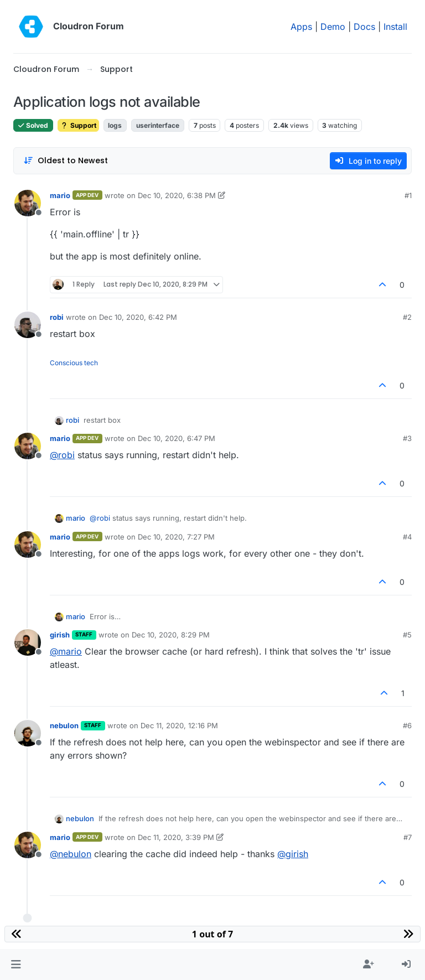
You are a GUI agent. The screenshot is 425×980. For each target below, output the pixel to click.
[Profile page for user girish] (28, 642)
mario (60, 195)
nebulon (64, 725)
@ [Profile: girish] (293, 854)
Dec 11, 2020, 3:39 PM (176, 837)
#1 (408, 195)
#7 (408, 837)
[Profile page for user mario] (28, 203)
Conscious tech (74, 363)
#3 (407, 438)
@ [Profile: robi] (62, 455)
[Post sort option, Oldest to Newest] (66, 161)
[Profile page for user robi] (28, 325)
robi (57, 317)
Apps (301, 27)
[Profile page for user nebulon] (28, 733)
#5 (407, 635)
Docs (364, 27)
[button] (16, 965)
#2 (407, 317)
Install (395, 27)
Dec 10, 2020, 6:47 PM (177, 438)
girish (60, 635)
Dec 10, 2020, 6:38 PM (177, 195)
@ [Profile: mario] (66, 651)
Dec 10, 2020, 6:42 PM (138, 317)
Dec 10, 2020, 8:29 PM (171, 635)
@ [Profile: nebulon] (71, 854)
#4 (407, 537)
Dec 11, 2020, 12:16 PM (179, 725)
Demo (333, 27)
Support (78, 125)
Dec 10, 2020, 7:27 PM (176, 537)
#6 (407, 725)
